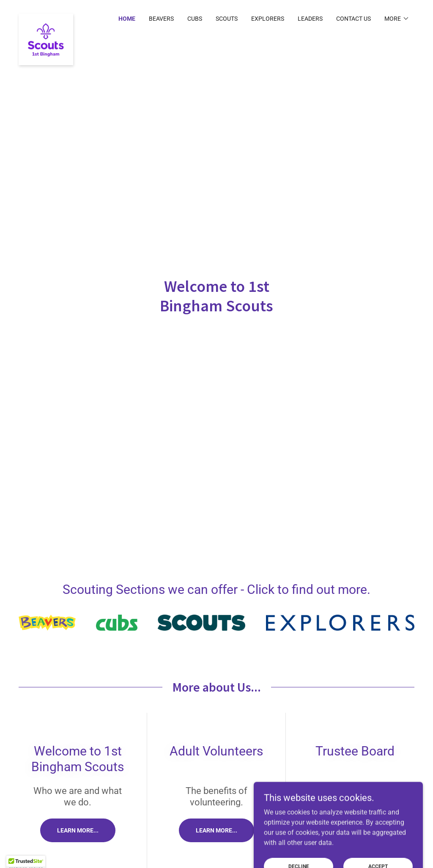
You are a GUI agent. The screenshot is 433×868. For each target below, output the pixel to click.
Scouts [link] (227, 19)
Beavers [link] (161, 19)
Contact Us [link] (354, 19)
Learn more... (78, 830)
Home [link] (127, 19)
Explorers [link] (268, 19)
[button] (397, 19)
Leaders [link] (310, 19)
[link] (46, 17)
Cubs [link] (195, 19)
